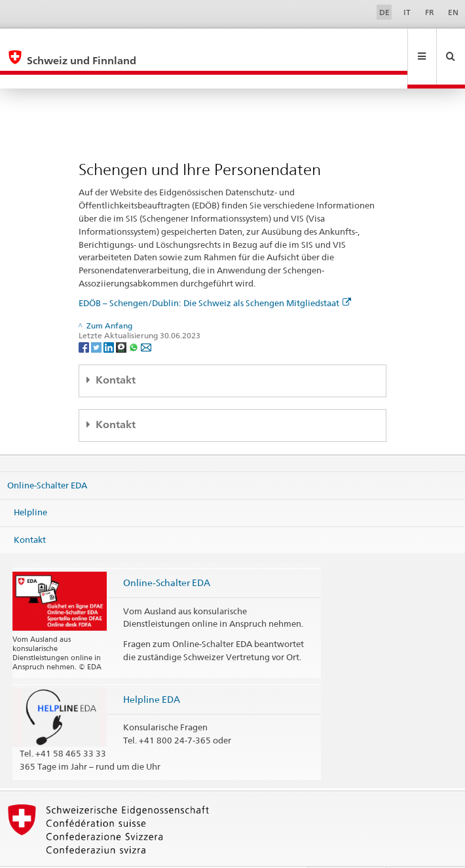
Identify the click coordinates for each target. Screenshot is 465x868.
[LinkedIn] (110, 318)
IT (407, 12)
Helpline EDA (152, 671)
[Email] (146, 318)
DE (384, 12)
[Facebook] (85, 318)
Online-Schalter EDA (47, 456)
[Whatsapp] (135, 318)
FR (430, 12)
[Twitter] (97, 318)
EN (453, 12)
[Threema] (122, 318)
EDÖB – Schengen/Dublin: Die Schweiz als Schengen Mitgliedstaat (215, 275)
